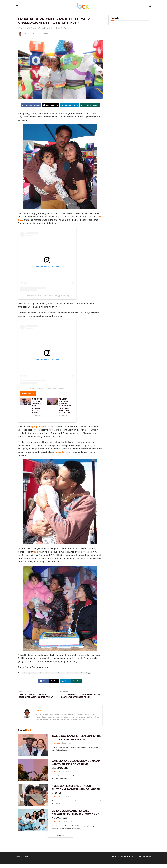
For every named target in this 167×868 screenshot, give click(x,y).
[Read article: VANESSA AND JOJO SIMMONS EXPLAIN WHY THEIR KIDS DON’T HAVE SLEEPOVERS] (33, 774)
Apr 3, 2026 (37, 416)
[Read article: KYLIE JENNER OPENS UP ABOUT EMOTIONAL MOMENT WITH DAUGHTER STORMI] (33, 799)
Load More (60, 840)
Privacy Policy (117, 860)
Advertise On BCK (130, 860)
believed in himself (64, 452)
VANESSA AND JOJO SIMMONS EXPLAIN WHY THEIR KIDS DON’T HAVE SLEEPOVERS (76, 769)
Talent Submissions (145, 860)
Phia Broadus (59, 673)
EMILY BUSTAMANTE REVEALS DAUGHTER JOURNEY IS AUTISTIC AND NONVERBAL (75, 818)
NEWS (46, 34)
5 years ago (37, 34)
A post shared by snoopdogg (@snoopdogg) (47, 389)
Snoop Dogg (86, 673)
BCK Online (24, 860)
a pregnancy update (40, 427)
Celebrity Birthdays (31, 673)
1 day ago (66, 747)
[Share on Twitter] (50, 105)
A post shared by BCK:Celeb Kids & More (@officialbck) (47, 296)
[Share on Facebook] (31, 105)
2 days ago (67, 826)
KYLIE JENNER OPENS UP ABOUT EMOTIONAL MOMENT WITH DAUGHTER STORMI (76, 794)
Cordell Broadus (46, 673)
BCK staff (57, 747)
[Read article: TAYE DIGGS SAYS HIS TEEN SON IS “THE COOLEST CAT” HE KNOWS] (33, 749)
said (36, 552)
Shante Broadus (73, 673)
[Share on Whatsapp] (90, 105)
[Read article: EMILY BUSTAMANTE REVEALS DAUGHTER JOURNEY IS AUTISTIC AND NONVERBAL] (33, 824)
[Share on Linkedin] (70, 105)
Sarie (27, 34)
